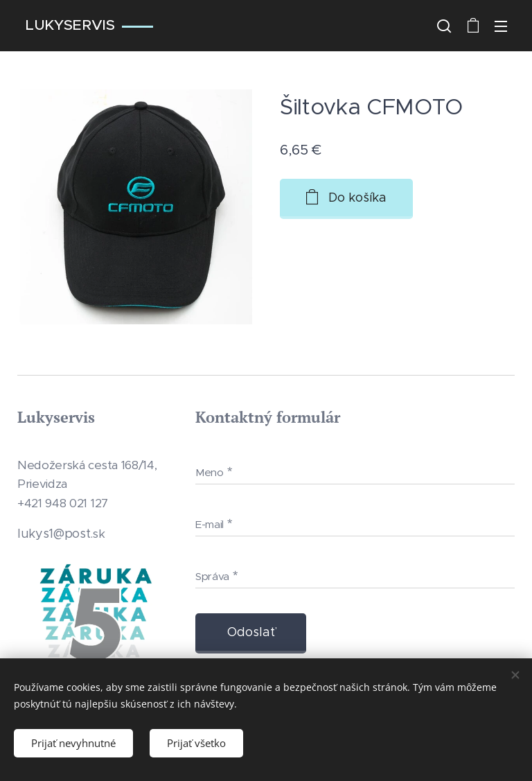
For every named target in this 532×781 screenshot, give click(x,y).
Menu (501, 26)
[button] (444, 26)
